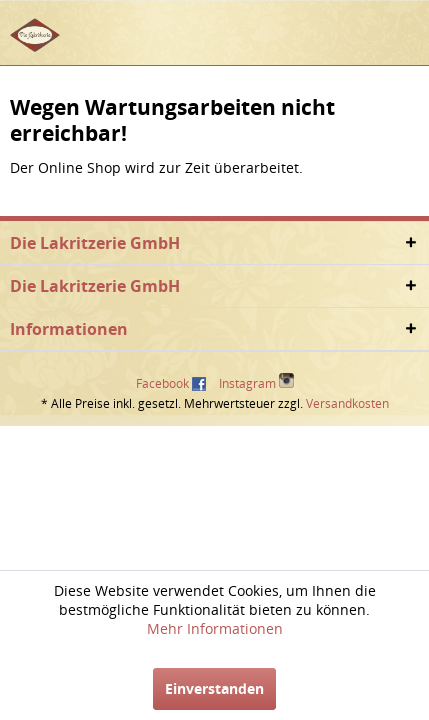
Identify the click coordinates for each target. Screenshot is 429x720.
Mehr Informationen (215, 628)
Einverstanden (214, 688)
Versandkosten (347, 403)
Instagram (256, 382)
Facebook (162, 383)
